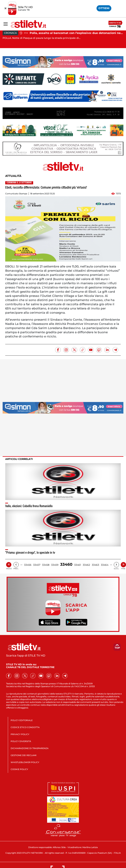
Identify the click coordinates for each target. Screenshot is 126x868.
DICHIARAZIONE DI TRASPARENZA (30, 748)
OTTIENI (104, 8)
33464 (105, 565)
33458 (46, 565)
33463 (95, 565)
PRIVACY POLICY (20, 734)
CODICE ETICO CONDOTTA (25, 727)
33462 (86, 565)
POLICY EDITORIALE (22, 720)
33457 (37, 565)
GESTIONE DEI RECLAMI (24, 755)
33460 (66, 564)
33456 (28, 565)
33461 (78, 565)
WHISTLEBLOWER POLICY (25, 762)
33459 (55, 565)
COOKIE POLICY (19, 769)
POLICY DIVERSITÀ (21, 741)
